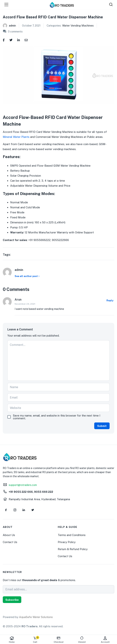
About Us (9, 535)
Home (12, 640)
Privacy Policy (67, 542)
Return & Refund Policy (73, 549)
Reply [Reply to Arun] (110, 300)
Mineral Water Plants (16, 137)
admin (12, 26)
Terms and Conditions (72, 535)
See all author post (27, 276)
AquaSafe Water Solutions (36, 617)
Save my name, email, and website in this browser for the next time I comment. (57, 417)
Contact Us (10, 542)
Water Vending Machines (78, 26)
